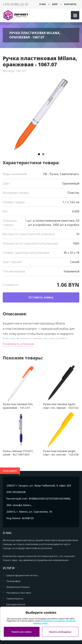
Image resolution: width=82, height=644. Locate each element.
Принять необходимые (60, 632)
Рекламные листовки (19, 593)
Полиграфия (13, 581)
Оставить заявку (41, 297)
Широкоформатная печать (22, 575)
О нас (43, 4)
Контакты (70, 4)
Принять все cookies (22, 632)
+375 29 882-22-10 (15, 4)
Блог (55, 4)
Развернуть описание (18, 344)
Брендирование (16, 604)
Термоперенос (15, 599)
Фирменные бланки (18, 587)
